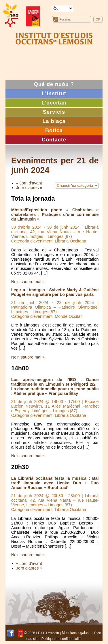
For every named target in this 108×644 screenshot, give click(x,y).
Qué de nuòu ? (54, 84)
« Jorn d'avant (29, 183)
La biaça (54, 121)
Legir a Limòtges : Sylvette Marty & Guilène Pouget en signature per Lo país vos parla (55, 292)
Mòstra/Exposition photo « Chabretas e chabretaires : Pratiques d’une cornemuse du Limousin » (55, 214)
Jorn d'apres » (29, 188)
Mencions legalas (75, 633)
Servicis (54, 112)
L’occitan (54, 103)
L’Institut (54, 94)
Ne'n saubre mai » (28, 282)
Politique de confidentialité (61, 639)
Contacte (54, 140)
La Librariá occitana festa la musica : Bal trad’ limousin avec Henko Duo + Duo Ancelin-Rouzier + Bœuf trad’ (55, 483)
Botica (54, 130)
